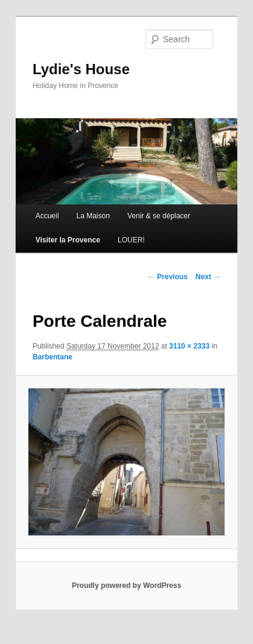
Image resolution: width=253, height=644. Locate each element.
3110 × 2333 (189, 346)
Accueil (47, 216)
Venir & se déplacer (159, 216)
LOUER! (131, 240)
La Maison (93, 216)
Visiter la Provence (68, 240)
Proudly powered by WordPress (126, 586)
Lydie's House (81, 69)
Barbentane (53, 357)
